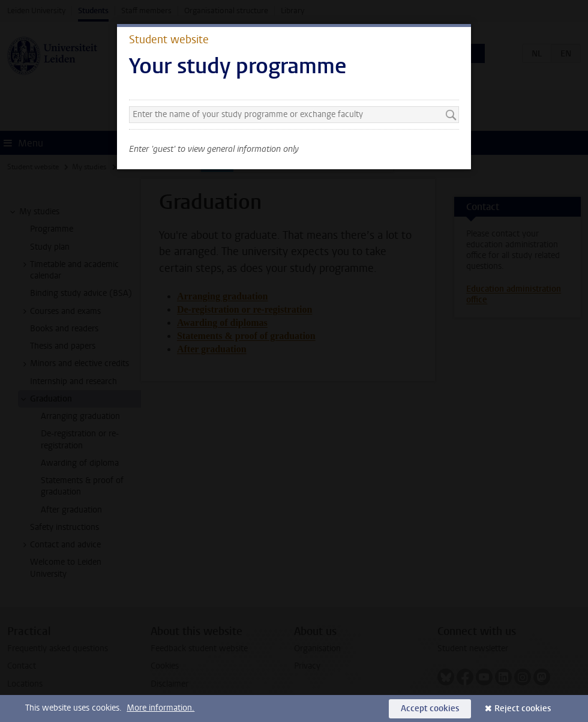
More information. (160, 708)
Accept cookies (430, 708)
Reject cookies (523, 708)
